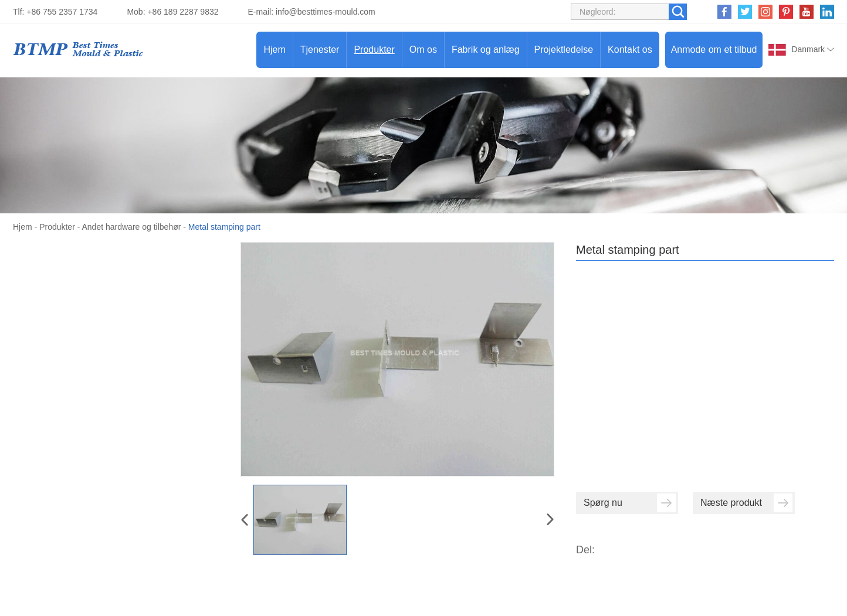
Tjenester (320, 50)
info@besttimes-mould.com (326, 12)
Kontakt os (630, 50)
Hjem (274, 50)
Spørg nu (630, 503)
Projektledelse (564, 50)
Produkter (374, 50)
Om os (423, 50)
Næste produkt (746, 503)
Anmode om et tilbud (714, 50)
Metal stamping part (224, 227)
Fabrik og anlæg (486, 50)
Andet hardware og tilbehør (132, 227)
